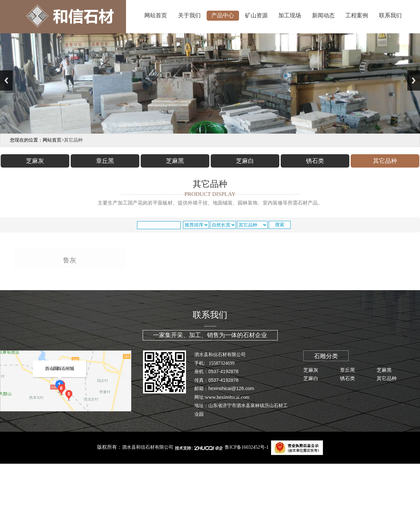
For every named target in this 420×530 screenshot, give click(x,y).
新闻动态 (323, 15)
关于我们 (189, 15)
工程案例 (357, 15)
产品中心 (223, 15)
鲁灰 (70, 338)
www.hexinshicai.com (227, 475)
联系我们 (390, 15)
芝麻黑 (384, 448)
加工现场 (290, 15)
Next (414, 80)
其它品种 (387, 456)
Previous (6, 80)
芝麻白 (311, 456)
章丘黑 (347, 448)
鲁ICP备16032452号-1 (246, 525)
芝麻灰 (311, 448)
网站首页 (156, 15)
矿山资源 (256, 15)
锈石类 (347, 456)
